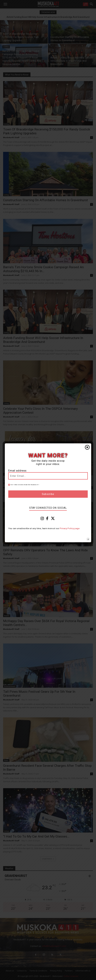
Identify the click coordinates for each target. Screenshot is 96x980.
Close (87, 447)
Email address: (18, 471)
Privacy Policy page (70, 528)
